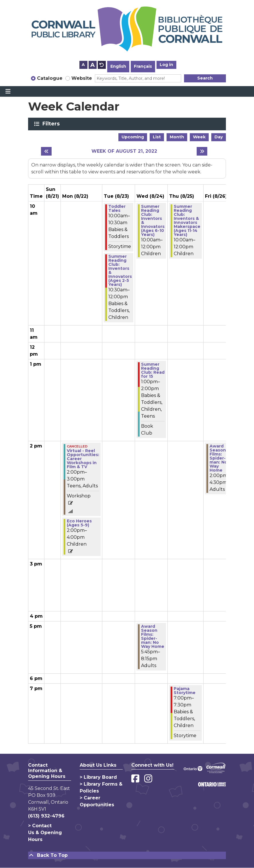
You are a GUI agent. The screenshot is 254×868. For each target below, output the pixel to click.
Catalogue (50, 78)
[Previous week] (46, 151)
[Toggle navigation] (8, 92)
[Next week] (202, 151)
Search (205, 78)
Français (143, 66)
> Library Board (98, 777)
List (157, 137)
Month (177, 137)
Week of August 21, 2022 (124, 151)
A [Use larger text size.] (92, 65)
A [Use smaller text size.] (83, 65)
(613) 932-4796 (46, 816)
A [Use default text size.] (102, 65)
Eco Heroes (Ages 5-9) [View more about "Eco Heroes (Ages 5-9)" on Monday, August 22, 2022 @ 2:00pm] (79, 523)
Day (219, 137)
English (118, 66)
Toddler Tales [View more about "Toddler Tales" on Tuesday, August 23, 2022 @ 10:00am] (117, 208)
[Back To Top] (127, 855)
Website (82, 78)
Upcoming (133, 137)
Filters (52, 124)
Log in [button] (166, 65)
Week (199, 137)
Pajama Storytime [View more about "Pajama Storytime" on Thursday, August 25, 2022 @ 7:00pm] (185, 691)
